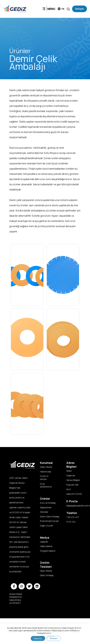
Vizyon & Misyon (44, 478)
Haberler (44, 542)
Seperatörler (46, 507)
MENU (49, 9)
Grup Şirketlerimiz (46, 485)
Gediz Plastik (46, 467)
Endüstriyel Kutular (49, 521)
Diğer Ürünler (46, 526)
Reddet (54, 638)
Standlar (44, 512)
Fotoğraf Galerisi (48, 551)
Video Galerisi (46, 546)
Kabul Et (38, 638)
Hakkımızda (45, 472)
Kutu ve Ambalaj (48, 503)
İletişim (80, 9)
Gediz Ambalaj (47, 575)
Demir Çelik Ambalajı (49, 517)
